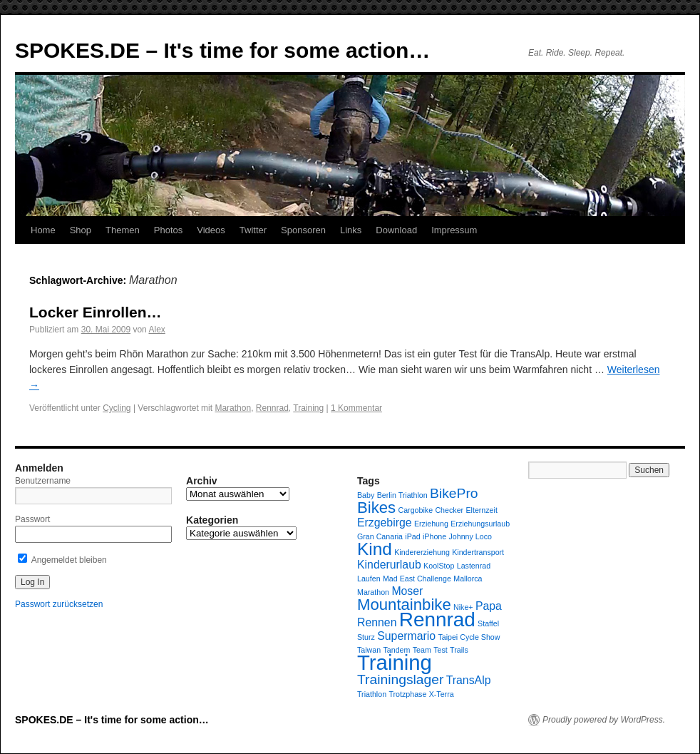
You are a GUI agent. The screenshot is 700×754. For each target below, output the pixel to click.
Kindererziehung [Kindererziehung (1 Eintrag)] (422, 552)
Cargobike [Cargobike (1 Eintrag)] (416, 510)
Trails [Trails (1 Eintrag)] (459, 650)
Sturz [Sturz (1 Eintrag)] (366, 637)
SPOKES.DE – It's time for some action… (222, 50)
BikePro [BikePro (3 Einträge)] (454, 493)
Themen (123, 230)
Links (351, 230)
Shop (81, 230)
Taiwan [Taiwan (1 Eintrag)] (369, 650)
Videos (211, 230)
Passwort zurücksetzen (59, 604)
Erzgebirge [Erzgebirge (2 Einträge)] (385, 523)
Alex (156, 330)
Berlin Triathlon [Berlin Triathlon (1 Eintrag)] (402, 495)
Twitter (253, 230)
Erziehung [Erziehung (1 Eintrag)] (431, 524)
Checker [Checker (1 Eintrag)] (449, 510)
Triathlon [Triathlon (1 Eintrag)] (372, 694)
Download (396, 230)
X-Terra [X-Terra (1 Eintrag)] (442, 694)
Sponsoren (303, 230)
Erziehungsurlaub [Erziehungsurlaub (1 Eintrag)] (480, 524)
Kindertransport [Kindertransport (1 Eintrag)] (478, 552)
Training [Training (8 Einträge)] (395, 662)
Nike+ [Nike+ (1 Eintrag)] (463, 607)
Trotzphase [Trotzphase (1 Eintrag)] (407, 694)
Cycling (117, 408)
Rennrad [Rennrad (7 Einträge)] (437, 620)
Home (43, 230)
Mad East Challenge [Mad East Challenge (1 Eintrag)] (417, 579)
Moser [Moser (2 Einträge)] (407, 591)
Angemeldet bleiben (62, 560)
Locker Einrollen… (96, 312)
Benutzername (43, 481)
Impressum (454, 230)
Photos (168, 230)
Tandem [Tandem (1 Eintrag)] (397, 650)
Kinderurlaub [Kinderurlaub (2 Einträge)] (389, 565)
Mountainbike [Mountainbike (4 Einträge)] (404, 605)
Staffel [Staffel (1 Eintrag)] (488, 623)
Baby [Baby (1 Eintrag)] (366, 495)
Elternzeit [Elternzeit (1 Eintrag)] (481, 510)
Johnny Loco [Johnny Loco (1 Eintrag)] (470, 536)
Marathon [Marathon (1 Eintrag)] (373, 592)
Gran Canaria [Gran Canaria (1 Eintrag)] (380, 536)
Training (308, 408)
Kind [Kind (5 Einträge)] (375, 549)
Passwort (32, 519)
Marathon (233, 408)
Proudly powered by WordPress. (604, 720)
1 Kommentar (356, 408)
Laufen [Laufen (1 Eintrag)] (369, 579)
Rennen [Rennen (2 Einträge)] (377, 622)
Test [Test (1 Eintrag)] (441, 650)
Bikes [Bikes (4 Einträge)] (376, 508)
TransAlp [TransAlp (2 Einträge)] (469, 680)
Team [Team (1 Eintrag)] (422, 650)
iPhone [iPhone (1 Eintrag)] (434, 536)
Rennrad (272, 408)
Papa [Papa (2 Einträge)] (489, 606)
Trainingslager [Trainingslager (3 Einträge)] (400, 679)
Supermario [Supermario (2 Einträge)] (406, 636)
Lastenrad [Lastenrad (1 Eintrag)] (474, 566)
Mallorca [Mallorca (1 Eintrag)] (468, 579)
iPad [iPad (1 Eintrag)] (412, 536)
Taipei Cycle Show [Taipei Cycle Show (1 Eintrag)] (469, 637)
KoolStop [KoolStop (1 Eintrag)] (439, 566)
